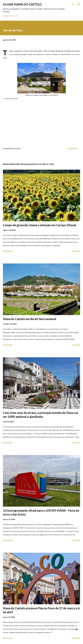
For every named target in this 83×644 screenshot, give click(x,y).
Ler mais (76, 251)
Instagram (7, 16)
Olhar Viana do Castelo (22, 4)
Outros (17, 149)
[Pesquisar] (73, 4)
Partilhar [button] (72, 149)
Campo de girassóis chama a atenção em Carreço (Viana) (39, 225)
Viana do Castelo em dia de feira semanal (30, 319)
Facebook (15, 16)
